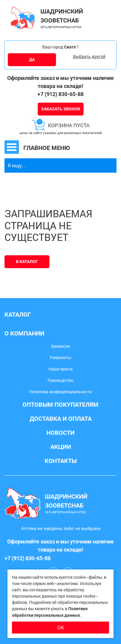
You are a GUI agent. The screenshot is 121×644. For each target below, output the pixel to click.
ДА (32, 60)
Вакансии (61, 346)
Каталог (18, 315)
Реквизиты (60, 357)
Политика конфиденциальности (60, 392)
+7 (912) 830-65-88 (60, 94)
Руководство (60, 380)
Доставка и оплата (61, 419)
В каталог (27, 262)
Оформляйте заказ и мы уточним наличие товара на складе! (60, 82)
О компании (24, 333)
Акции (61, 447)
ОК (61, 627)
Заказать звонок (61, 109)
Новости (60, 433)
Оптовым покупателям (60, 405)
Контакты (61, 461)
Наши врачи (60, 369)
